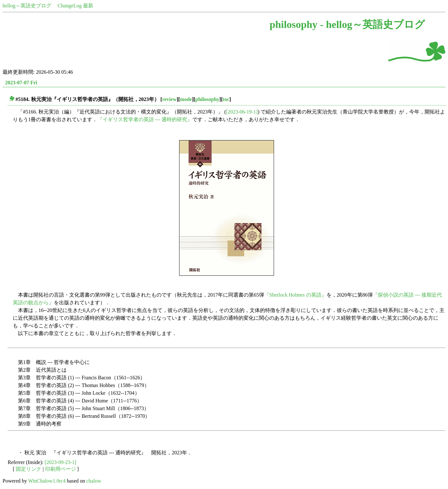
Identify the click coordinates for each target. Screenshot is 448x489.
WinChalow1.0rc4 (47, 481)
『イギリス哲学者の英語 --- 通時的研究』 (145, 119)
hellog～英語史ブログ (27, 6)
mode (186, 99)
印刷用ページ (61, 469)
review (169, 99)
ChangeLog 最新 (75, 6)
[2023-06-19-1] (242, 112)
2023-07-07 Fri (21, 83)
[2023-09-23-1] (61, 462)
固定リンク (29, 469)
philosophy (207, 99)
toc (226, 99)
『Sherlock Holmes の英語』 (295, 295)
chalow (94, 481)
